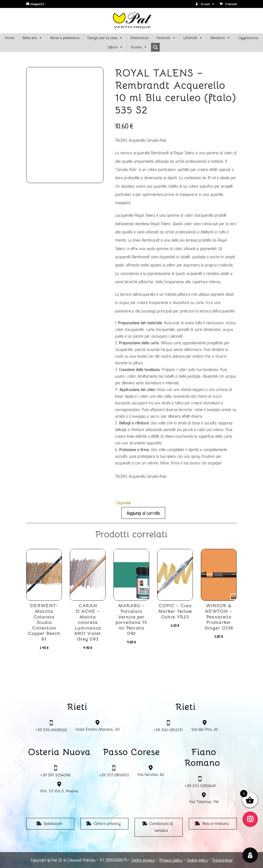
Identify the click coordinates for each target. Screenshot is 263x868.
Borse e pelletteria (65, 38)
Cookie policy (197, 860)
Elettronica (139, 38)
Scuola (139, 47)
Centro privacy (107, 824)
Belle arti (32, 38)
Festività (166, 38)
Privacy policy (171, 860)
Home (10, 38)
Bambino (220, 38)
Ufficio (115, 47)
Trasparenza (222, 860)
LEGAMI (193, 38)
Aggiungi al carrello (143, 513)
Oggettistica (248, 38)
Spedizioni (53, 824)
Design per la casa (105, 38)
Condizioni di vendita (161, 827)
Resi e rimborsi (215, 824)
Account (203, 4)
